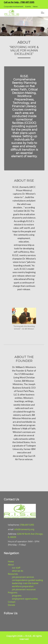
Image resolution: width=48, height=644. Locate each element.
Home (11, 562)
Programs (13, 593)
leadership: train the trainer (25, 583)
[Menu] (43, 13)
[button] (19, 2)
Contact (12, 602)
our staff (16, 568)
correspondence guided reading (27, 580)
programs (17, 596)
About (11, 565)
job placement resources (24, 589)
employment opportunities (25, 599)
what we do (18, 571)
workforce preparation (23, 586)
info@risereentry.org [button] (24, 529)
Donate (11, 605)
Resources (13, 574)
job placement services (23, 577)
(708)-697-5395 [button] (27, 525)
